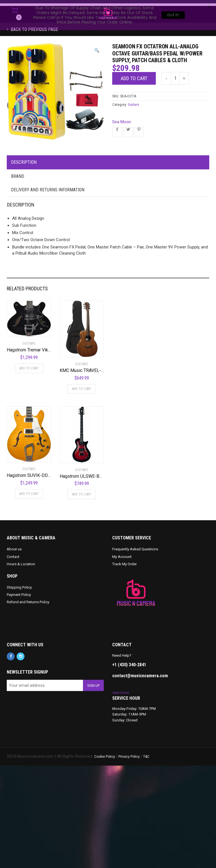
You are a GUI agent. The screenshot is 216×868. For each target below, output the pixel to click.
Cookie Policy (105, 753)
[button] (97, 47)
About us (14, 546)
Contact (13, 553)
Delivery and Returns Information (48, 186)
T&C (146, 753)
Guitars (134, 101)
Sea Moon (122, 118)
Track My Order (124, 561)
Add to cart (134, 75)
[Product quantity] (175, 75)
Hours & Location (21, 561)
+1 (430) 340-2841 (129, 661)
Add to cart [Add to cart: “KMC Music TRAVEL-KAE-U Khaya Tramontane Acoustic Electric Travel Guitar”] (82, 385)
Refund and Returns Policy (28, 599)
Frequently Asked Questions (135, 546)
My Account (122, 553)
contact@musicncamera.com (140, 672)
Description (24, 159)
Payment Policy (19, 591)
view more (121, 689)
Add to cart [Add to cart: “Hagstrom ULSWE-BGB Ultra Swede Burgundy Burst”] (82, 491)
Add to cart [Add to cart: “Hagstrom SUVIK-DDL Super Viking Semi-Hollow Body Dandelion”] (29, 490)
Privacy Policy (129, 753)
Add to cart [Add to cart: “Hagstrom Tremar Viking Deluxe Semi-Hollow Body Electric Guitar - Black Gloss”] (29, 365)
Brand (18, 173)
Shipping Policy (19, 584)
